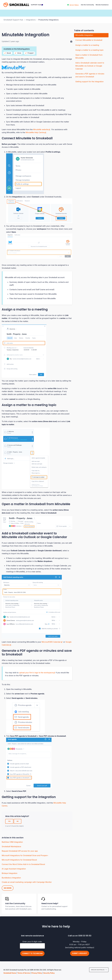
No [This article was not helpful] (18, 821)
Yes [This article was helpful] (9, 821)
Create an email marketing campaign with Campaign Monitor (27, 882)
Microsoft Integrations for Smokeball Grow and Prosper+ (25, 855)
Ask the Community (87, 5)
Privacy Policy (37, 973)
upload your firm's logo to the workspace (36, 673)
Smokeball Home (10, 973)
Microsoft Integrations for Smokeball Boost (19, 860)
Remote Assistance (102, 5)
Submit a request (80, 953)
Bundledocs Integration (11, 878)
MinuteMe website (41, 129)
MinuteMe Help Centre (35, 132)
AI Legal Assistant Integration (14, 869)
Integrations (31, 20)
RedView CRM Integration (12, 842)
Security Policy (49, 973)
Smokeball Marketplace (11, 846)
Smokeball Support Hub (13, 20)
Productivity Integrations (49, 20)
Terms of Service (24, 973)
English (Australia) (98, 970)
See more (8, 888)
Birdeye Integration (10, 873)
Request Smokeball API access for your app (20, 851)
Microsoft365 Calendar (51, 642)
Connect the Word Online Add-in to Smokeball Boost (23, 864)
